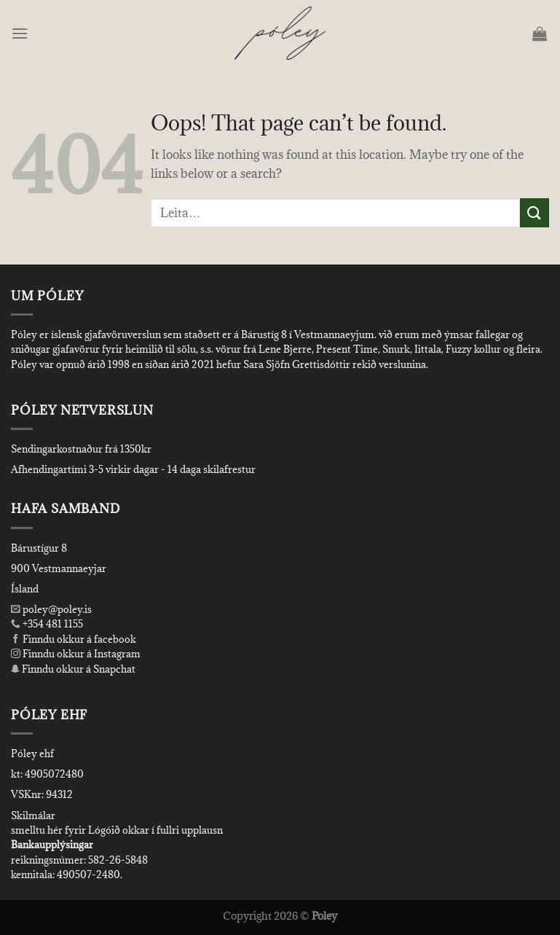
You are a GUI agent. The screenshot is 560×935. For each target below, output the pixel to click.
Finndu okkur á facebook (74, 639)
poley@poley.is (51, 609)
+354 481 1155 (52, 624)
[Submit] (535, 212)
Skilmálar (33, 815)
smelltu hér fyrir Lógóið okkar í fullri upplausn (117, 830)
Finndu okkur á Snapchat (73, 669)
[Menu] (21, 33)
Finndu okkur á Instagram (76, 654)
